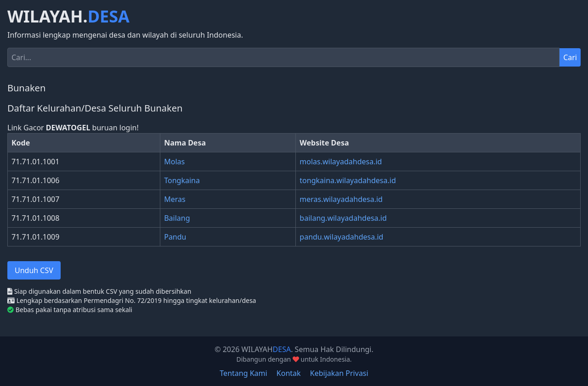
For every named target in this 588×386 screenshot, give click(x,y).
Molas (174, 162)
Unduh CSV (34, 270)
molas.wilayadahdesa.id (341, 162)
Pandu (175, 237)
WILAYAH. (68, 17)
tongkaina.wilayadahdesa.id (348, 180)
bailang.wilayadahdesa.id (343, 218)
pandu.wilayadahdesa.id (341, 237)
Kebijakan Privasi (339, 373)
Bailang (177, 218)
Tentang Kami (243, 373)
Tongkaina (182, 180)
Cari (570, 57)
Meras (175, 199)
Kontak (289, 373)
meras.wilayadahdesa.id (341, 199)
